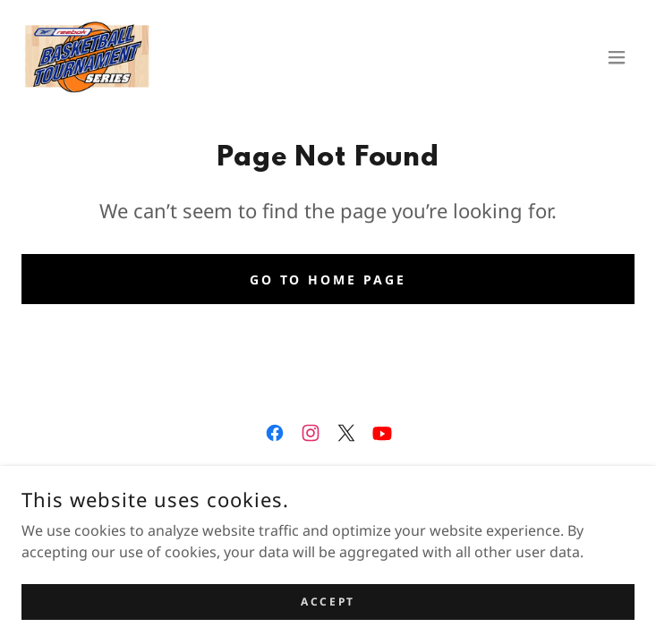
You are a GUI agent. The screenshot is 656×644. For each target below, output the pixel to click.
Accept (328, 602)
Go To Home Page (328, 280)
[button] (617, 57)
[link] (87, 57)
